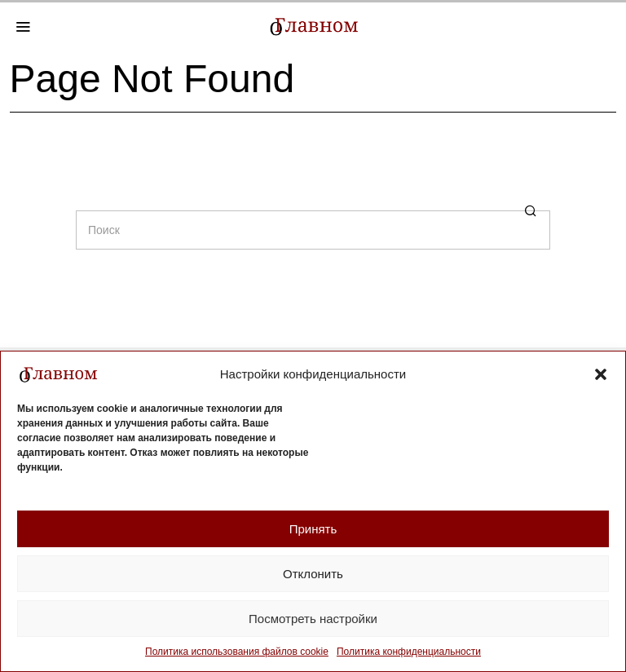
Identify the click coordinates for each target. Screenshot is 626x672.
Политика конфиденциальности (409, 652)
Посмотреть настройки (313, 619)
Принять (313, 529)
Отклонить (313, 574)
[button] (601, 374)
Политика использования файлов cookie (237, 652)
